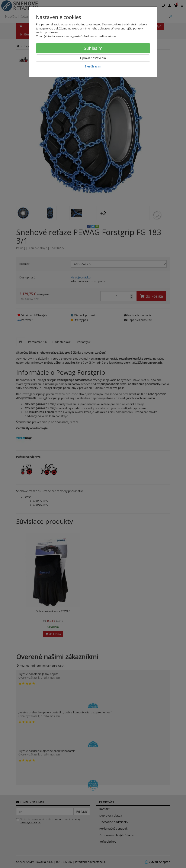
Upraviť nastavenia (93, 58)
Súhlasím (93, 48)
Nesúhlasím (93, 66)
